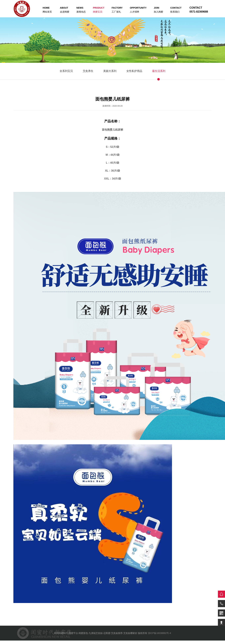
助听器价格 (7, 642)
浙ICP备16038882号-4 (159, 633)
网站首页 (47, 10)
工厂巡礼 (117, 10)
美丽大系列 (110, 71)
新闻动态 (81, 10)
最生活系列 (159, 71)
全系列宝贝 (66, 71)
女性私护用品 (134, 71)
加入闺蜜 (158, 10)
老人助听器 (21, 642)
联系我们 (176, 10)
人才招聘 (138, 10)
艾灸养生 (88, 71)
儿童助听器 (35, 642)
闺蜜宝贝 (99, 10)
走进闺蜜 (65, 10)
